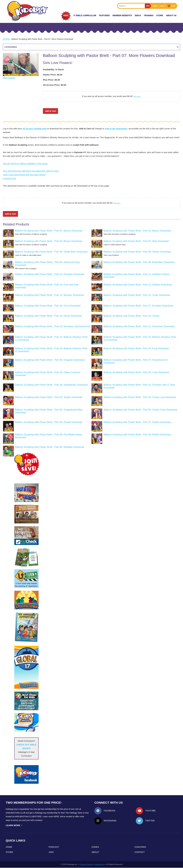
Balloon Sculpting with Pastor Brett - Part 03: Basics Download (49, 241)
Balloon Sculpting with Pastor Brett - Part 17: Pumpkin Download (138, 306)
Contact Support (86, 865)
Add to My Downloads (116, 129)
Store (160, 15)
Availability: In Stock (53, 69)
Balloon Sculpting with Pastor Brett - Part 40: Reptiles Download (49, 447)
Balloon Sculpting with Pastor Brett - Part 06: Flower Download (137, 252)
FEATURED (104, 15)
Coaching (140, 847)
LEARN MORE (14, 825)
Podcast (54, 847)
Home (9, 847)
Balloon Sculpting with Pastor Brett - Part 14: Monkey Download (49, 295)
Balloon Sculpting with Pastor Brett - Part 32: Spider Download (49, 397)
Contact (140, 852)
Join (162, 6)
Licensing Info (10, 178)
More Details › (10, 78)
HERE (56, 816)
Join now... (137, 96)
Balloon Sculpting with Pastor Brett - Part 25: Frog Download (136, 348)
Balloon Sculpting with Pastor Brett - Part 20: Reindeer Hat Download (52, 326)
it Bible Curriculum (85, 15)
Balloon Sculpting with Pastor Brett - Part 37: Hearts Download (137, 422)
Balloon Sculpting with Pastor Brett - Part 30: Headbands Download (51, 385)
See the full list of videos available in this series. (26, 163)
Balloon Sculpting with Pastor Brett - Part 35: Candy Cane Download (140, 410)
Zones (95, 847)
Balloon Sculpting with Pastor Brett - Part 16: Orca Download (48, 306)
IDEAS (138, 15)
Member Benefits (122, 15)
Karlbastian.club (16, 813)
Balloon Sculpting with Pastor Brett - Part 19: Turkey (131, 316)
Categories (91, 47)
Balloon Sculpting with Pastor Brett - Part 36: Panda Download (49, 422)
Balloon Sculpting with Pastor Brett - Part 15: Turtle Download (137, 295)
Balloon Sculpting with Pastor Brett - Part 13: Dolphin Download (138, 285)
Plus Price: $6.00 (51, 80)
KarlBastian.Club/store (28, 816)
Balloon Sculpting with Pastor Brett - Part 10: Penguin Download (50, 274)
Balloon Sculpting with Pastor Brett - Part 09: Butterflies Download (139, 262)
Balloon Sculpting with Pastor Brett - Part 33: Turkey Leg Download (140, 397)
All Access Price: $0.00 (55, 85)
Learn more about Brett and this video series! (24, 175)
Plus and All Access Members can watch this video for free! (31, 171)
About (95, 852)
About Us (171, 15)
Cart (173, 6)
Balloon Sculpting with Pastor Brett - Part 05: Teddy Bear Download (51, 252)
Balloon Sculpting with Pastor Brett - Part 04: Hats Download (136, 241)
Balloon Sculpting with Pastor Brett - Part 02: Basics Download (137, 231)
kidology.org (100, 865)
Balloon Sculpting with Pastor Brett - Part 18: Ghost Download (48, 316)
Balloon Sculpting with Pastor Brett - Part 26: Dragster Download (50, 360)
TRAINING (149, 15)
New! (66, 15)
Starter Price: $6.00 (53, 75)
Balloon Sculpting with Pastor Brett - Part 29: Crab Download (136, 372)
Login (155, 6)
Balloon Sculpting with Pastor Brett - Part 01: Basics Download (49, 231)
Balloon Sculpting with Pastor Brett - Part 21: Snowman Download (139, 326)
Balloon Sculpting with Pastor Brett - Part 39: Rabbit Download (137, 435)
